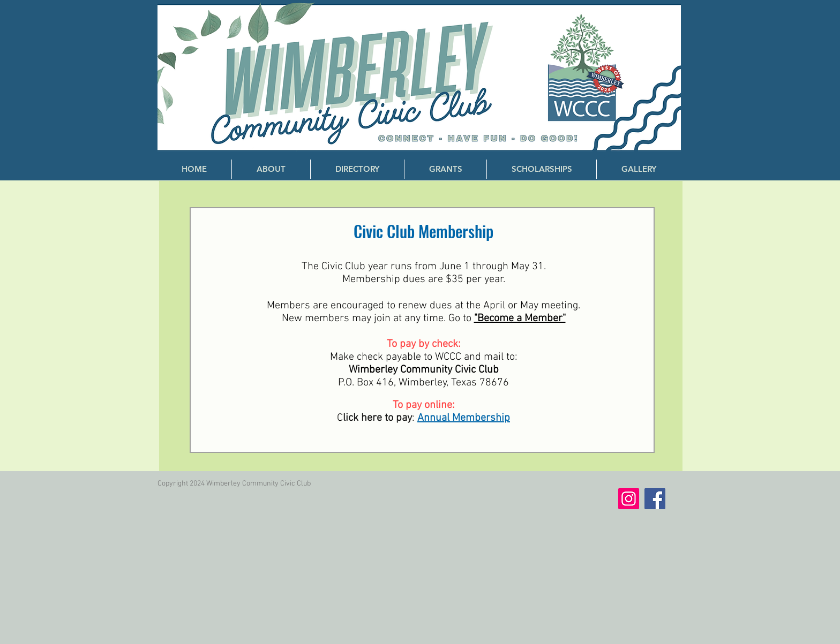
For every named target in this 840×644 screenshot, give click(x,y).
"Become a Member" (520, 319)
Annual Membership (464, 418)
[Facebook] (655, 499)
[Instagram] (629, 499)
